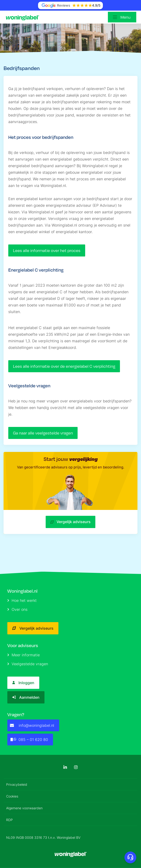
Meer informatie (24, 655)
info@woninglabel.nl (32, 725)
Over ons (17, 609)
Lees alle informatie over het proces (47, 250)
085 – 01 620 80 (29, 740)
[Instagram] (76, 767)
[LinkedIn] (65, 767)
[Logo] (24, 17)
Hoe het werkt (22, 600)
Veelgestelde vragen (28, 664)
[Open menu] (122, 17)
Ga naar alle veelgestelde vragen (43, 433)
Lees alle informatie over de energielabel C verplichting (64, 366)
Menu (126, 17)
